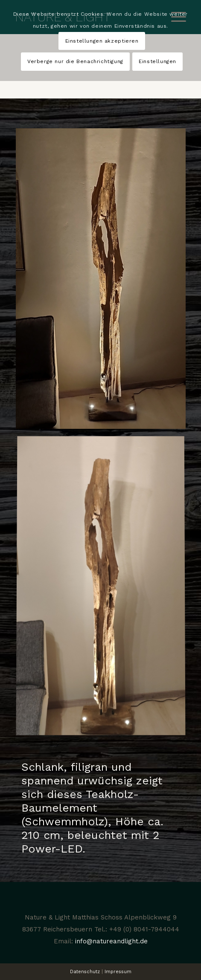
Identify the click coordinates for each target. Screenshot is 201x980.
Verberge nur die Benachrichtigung (75, 61)
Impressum (118, 972)
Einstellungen (157, 61)
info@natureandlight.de (111, 941)
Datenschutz (85, 972)
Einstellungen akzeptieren (102, 41)
